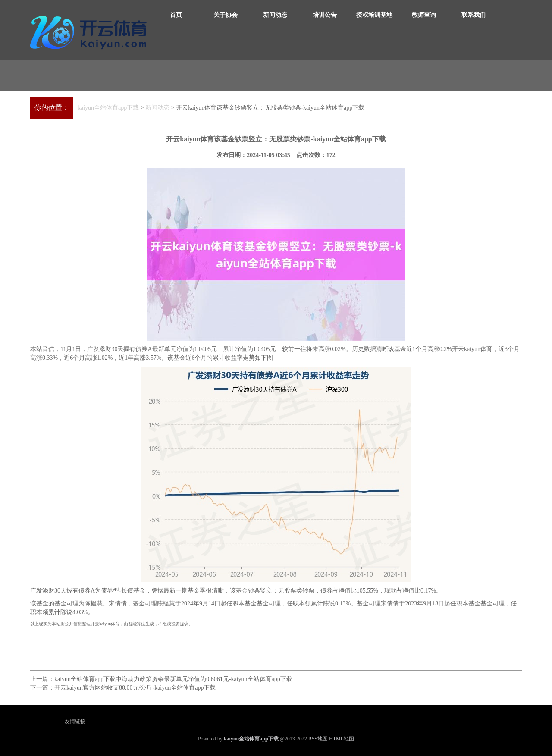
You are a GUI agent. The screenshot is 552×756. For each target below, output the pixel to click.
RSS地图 (318, 739)
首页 (176, 15)
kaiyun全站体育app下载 (108, 108)
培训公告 (325, 15)
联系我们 (474, 15)
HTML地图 (342, 739)
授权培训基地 (374, 15)
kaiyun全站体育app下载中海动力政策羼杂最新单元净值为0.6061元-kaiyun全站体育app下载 (173, 679)
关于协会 (226, 15)
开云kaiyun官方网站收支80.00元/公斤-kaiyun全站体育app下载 (135, 688)
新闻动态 (275, 15)
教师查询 (424, 15)
